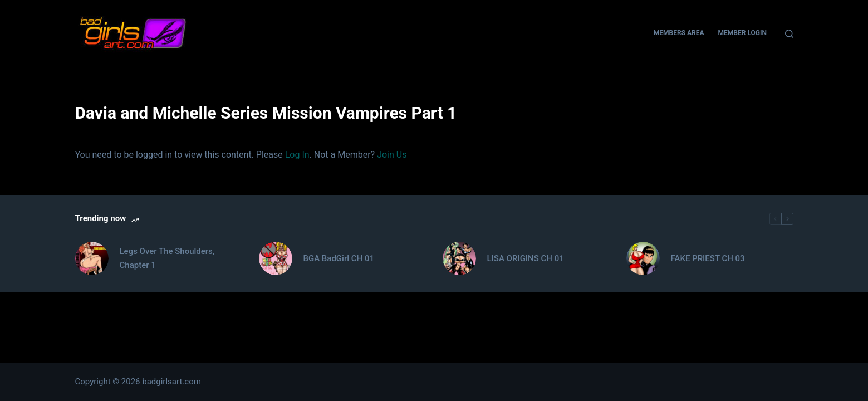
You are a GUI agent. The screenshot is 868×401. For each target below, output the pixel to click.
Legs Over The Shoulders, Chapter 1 (167, 258)
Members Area (679, 33)
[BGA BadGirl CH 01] (276, 258)
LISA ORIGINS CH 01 (526, 258)
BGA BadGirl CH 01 (339, 258)
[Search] (789, 34)
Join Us (392, 155)
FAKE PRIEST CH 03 (708, 258)
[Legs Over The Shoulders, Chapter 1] (92, 258)
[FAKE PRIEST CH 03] (643, 258)
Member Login (742, 33)
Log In (297, 155)
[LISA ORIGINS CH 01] (459, 258)
